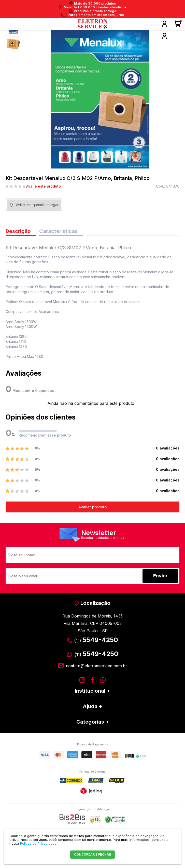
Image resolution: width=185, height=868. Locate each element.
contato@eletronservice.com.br (96, 666)
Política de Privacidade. (39, 843)
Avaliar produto (92, 507)
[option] (13, 43)
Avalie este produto (44, 186)
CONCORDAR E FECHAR (92, 854)
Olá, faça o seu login (164, 24)
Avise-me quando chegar (37, 205)
